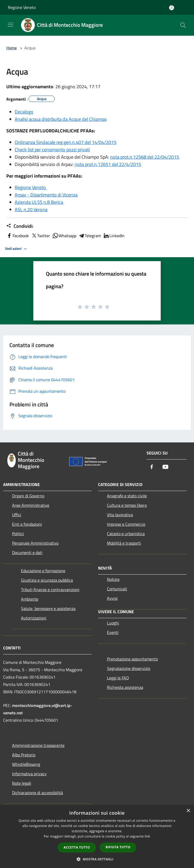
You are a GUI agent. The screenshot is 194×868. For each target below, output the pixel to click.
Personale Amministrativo (35, 543)
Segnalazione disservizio (129, 668)
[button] (97, 859)
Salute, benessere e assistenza (48, 608)
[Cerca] (183, 25)
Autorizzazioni (34, 618)
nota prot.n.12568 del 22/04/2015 (145, 157)
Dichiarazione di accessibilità (37, 793)
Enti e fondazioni (27, 524)
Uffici (17, 515)
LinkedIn (114, 236)
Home (12, 48)
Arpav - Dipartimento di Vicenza (46, 195)
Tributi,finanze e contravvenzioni (50, 590)
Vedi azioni (17, 249)
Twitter (41, 236)
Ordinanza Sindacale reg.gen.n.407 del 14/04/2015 (66, 142)
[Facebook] (152, 467)
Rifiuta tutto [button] (118, 847)
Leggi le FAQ (118, 678)
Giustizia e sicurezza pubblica (47, 580)
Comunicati (117, 589)
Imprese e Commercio (126, 524)
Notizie (113, 579)
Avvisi (112, 598)
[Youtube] (165, 467)
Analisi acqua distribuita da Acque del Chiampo (61, 119)
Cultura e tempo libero (127, 505)
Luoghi (113, 623)
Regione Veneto (22, 7)
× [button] (188, 811)
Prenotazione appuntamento (132, 659)
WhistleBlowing (26, 764)
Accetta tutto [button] (77, 847)
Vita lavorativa (120, 515)
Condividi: (20, 226)
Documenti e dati (27, 552)
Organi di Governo (28, 496)
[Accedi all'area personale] (172, 8)
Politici (18, 534)
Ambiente (30, 599)
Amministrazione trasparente (38, 745)
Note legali (22, 783)
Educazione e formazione (43, 571)
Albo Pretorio (24, 755)
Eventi (113, 632)
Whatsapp (64, 236)
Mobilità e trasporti (124, 543)
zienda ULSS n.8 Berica (40, 202)
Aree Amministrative (31, 505)
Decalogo (24, 112)
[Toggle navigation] (10, 25)
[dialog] (97, 837)
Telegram (90, 236)
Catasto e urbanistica (126, 534)
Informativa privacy (29, 774)
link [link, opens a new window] (147, 836)
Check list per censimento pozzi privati (52, 150)
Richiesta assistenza (125, 687)
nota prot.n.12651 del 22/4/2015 (108, 164)
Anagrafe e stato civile (127, 496)
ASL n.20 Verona (31, 210)
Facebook (18, 236)
